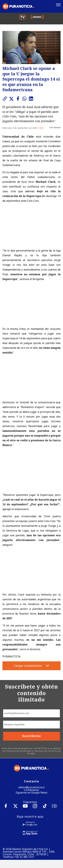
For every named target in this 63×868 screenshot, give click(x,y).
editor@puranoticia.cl (32, 787)
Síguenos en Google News (32, 793)
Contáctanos (32, 790)
